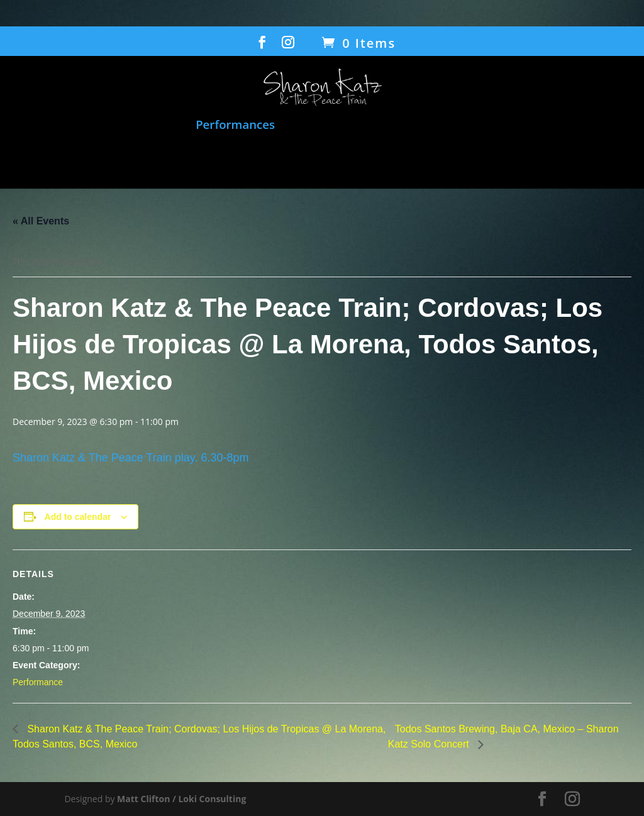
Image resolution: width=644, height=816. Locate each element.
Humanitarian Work (510, 125)
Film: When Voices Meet (358, 125)
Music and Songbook (121, 125)
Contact (461, 160)
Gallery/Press (373, 160)
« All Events (41, 221)
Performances (235, 125)
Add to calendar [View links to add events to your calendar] (78, 517)
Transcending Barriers (222, 160)
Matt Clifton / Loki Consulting (181, 799)
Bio (310, 160)
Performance (38, 682)
